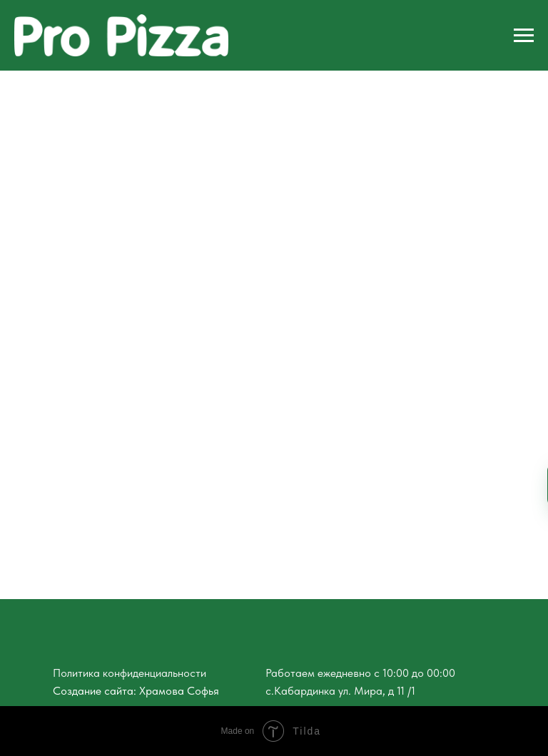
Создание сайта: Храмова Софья (136, 691)
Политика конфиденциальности (130, 673)
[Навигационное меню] (524, 36)
